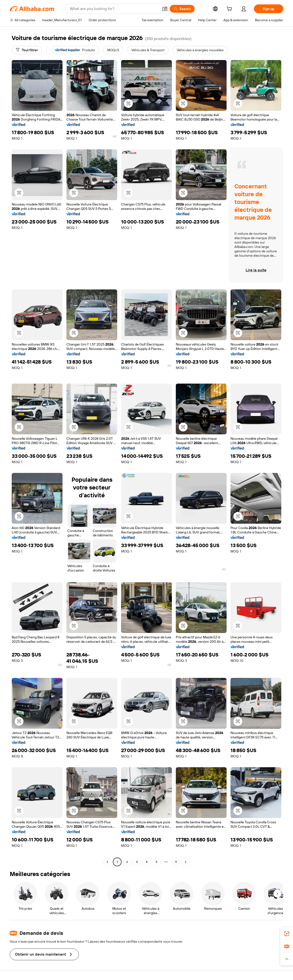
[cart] (230, 10)
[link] (287, 934)
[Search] (182, 9)
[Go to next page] (186, 862)
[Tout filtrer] (27, 50)
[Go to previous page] (107, 862)
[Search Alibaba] (114, 9)
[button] (165, 9)
